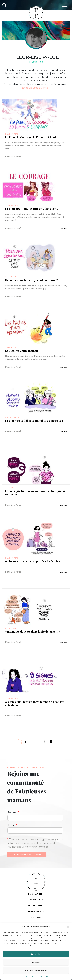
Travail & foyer (36, 906)
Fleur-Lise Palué (13, 157)
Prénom (13, 812)
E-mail (12, 825)
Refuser (36, 962)
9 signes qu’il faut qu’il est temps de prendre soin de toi (35, 703)
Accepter (36, 954)
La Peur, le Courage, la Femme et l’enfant (33, 137)
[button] (68, 927)
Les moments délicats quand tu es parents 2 (34, 421)
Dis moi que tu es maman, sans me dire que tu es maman (35, 493)
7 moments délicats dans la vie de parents (32, 632)
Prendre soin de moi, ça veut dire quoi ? (31, 280)
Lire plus (64, 157)
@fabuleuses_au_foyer (36, 88)
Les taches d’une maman (22, 350)
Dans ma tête (11, 134)
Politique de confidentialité (37, 976)
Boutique (36, 918)
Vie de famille (12, 417)
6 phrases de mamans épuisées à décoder (33, 561)
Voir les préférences (36, 970)
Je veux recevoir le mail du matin (26, 854)
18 (44, 741)
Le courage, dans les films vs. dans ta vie (32, 209)
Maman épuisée (12, 277)
